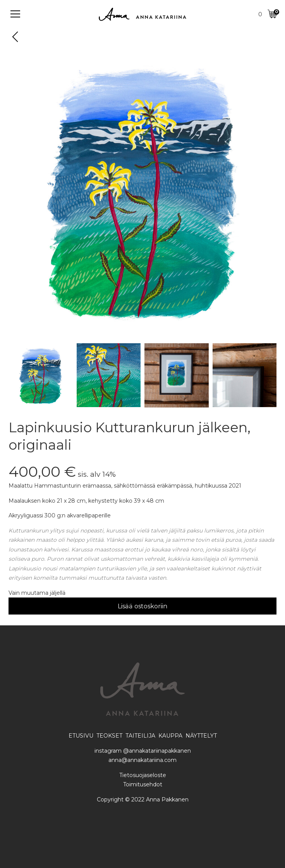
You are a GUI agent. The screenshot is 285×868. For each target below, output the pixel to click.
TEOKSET (109, 736)
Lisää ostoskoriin (142, 606)
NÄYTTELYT (201, 736)
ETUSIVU (82, 736)
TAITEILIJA (140, 736)
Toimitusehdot (143, 784)
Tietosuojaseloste (143, 775)
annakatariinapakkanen (160, 751)
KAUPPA (170, 736)
